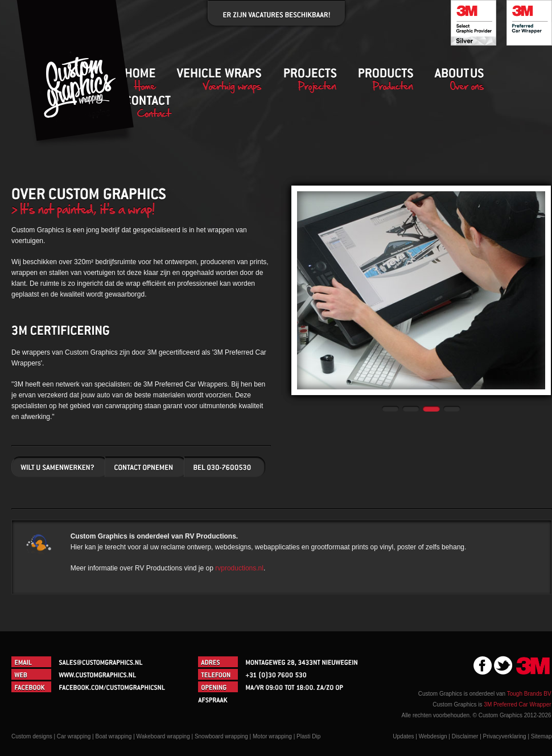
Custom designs (32, 736)
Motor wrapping (272, 736)
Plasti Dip (308, 736)
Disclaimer (465, 736)
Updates (403, 736)
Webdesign (433, 736)
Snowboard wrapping (221, 736)
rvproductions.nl (239, 568)
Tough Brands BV (529, 694)
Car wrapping (74, 736)
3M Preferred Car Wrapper (517, 704)
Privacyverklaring (505, 736)
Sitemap (541, 736)
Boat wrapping (114, 736)
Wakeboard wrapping (163, 736)
